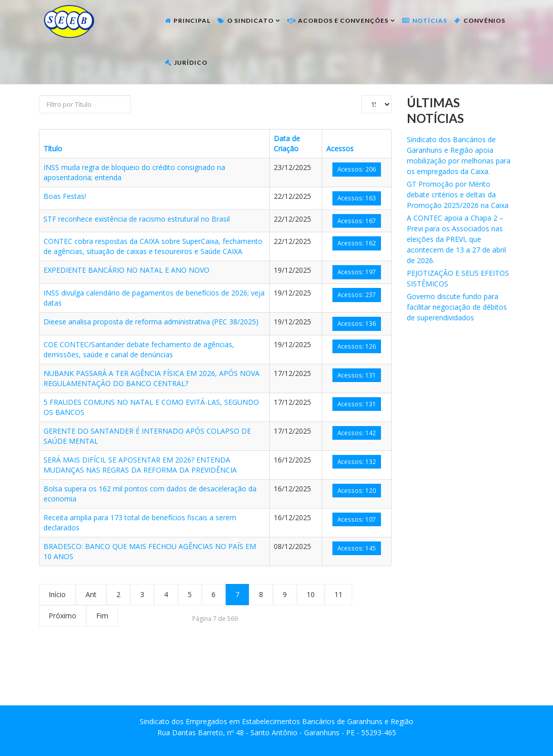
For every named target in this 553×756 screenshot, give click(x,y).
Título (53, 149)
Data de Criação (287, 143)
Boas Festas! (65, 196)
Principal (192, 20)
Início (57, 594)
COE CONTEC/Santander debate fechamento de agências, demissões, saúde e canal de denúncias (139, 349)
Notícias (430, 20)
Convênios (484, 20)
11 (338, 594)
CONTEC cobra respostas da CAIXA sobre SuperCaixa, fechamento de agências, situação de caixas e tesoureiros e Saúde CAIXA (153, 246)
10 (311, 594)
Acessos (340, 149)
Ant (91, 594)
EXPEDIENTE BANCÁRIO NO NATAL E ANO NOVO (126, 270)
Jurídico (191, 62)
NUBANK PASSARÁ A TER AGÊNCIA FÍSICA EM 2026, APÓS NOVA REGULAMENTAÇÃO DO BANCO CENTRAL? (152, 378)
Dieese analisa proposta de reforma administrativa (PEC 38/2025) (151, 322)
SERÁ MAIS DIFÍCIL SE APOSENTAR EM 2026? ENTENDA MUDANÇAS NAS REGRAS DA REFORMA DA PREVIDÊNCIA (140, 465)
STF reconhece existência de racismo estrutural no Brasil (137, 219)
